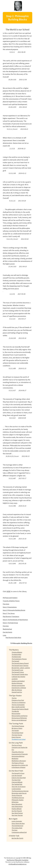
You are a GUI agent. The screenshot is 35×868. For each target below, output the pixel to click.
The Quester (15, 730)
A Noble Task (14, 836)
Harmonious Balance (18, 756)
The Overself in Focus (18, 773)
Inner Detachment (17, 806)
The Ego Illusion (15, 695)
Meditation (15, 759)
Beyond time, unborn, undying (21, 668)
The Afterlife (15, 711)
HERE (8, 591)
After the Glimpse (17, 690)
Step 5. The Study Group (10, 623)
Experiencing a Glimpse (19, 688)
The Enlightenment (17, 826)
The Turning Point (16, 724)
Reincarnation (16, 714)
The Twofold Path (17, 784)
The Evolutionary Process (19, 659)
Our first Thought (17, 811)
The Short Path (16, 780)
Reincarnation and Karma (20, 716)
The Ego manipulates (18, 705)
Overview (6, 626)
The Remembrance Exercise (20, 791)
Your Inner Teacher (17, 815)
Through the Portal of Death (20, 709)
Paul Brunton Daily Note (13, 638)
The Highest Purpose (18, 726)
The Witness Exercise (18, 798)
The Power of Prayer (18, 763)
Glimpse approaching (18, 685)
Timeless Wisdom (17, 652)
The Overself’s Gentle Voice (20, 674)
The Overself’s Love (17, 670)
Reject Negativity (17, 804)
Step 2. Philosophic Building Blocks (14, 610)
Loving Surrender (17, 821)
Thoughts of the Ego (18, 752)
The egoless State (17, 828)
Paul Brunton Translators (11, 616)
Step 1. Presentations (10, 607)
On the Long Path (16, 743)
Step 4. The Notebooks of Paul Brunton (15, 620)
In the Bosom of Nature (19, 767)
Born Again (13, 819)
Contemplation (16, 789)
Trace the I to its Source (19, 787)
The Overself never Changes (20, 666)
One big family (7, 632)
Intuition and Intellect (18, 681)
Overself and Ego (17, 692)
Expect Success (16, 737)
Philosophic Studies (18, 800)
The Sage (15, 830)
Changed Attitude (17, 782)
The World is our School (19, 739)
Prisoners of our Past (18, 700)
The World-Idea (16, 657)
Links (4, 635)
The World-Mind (16, 654)
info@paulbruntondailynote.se (17, 864)
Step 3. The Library (9, 613)
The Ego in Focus (17, 745)
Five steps (6, 604)
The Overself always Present (20, 663)
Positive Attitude (17, 809)
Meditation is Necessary (19, 761)
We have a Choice (17, 728)
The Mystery (14, 650)
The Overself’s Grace (18, 672)
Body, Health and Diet (18, 707)
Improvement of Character (20, 754)
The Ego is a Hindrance (19, 702)
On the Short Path (16, 771)
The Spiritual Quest (17, 733)
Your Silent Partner (17, 813)
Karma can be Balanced (19, 720)
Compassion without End (19, 832)
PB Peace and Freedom (10, 598)
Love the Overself (17, 775)
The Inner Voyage (17, 735)
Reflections (15, 802)
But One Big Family (17, 838)
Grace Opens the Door (18, 823)
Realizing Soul (7, 629)
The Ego (14, 698)
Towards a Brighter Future (11, 601)
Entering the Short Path (19, 778)
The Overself (15, 661)
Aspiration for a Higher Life (20, 765)
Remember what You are (19, 793)
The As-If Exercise (17, 795)
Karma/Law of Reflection (19, 718)
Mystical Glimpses (17, 683)
